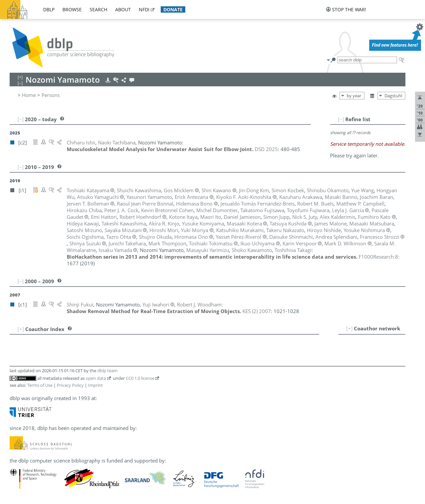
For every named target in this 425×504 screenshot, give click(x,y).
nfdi (144, 9)
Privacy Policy (70, 385)
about (123, 9)
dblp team (107, 371)
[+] (349, 328)
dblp (49, 9)
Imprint (95, 385)
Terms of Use (40, 385)
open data (96, 378)
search (98, 9)
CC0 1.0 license (140, 378)
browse (72, 9)
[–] (341, 119)
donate (173, 9)
